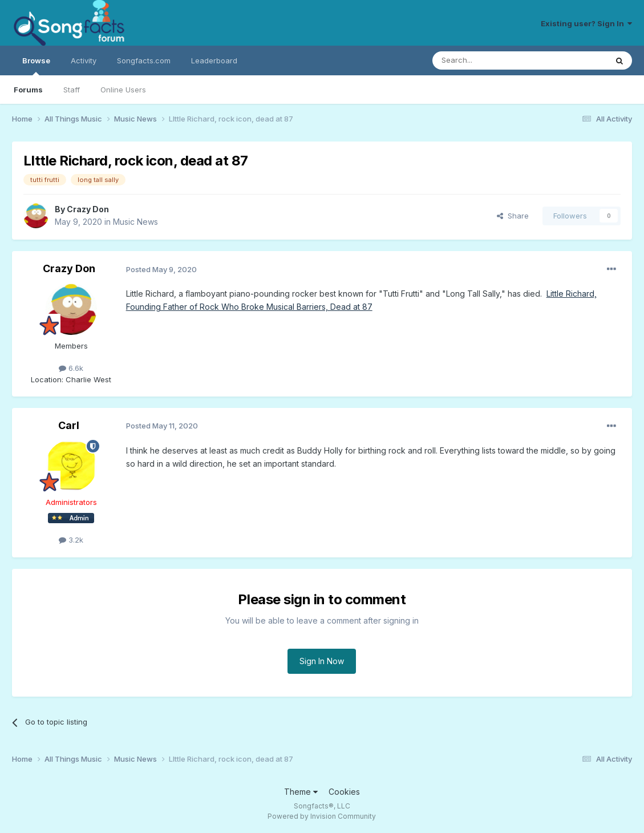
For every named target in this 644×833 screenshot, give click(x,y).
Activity (84, 60)
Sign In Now (322, 661)
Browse (36, 66)
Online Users (123, 90)
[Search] (491, 60)
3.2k (71, 540)
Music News (135, 222)
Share (513, 216)
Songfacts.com (144, 60)
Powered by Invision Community (322, 816)
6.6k (71, 368)
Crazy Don (88, 209)
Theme (301, 792)
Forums (28, 90)
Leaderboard (214, 60)
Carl (69, 425)
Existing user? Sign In (586, 23)
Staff (72, 90)
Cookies (344, 792)
